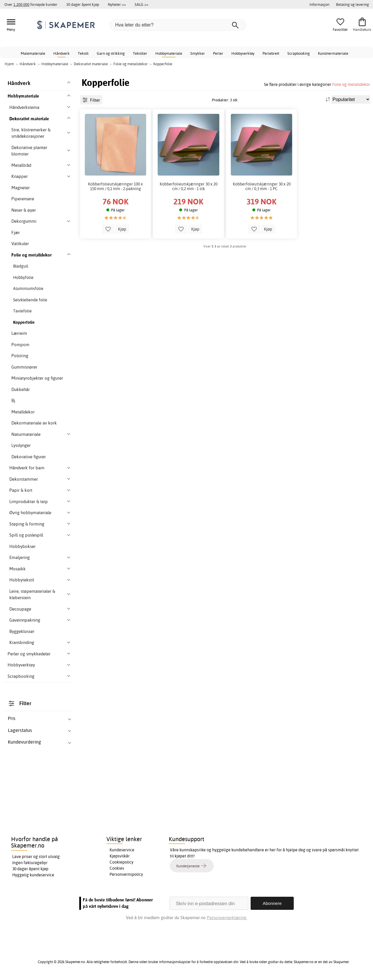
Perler (218, 53)
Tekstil (83, 53)
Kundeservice (122, 850)
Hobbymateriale (169, 53)
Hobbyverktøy (243, 53)
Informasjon (319, 4)
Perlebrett (271, 53)
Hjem (9, 64)
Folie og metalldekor (351, 84)
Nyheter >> (117, 4)
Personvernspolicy (126, 874)
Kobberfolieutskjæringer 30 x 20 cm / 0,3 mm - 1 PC (262, 186)
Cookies (117, 868)
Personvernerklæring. (227, 918)
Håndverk (61, 53)
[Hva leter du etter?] (178, 25)
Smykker (198, 53)
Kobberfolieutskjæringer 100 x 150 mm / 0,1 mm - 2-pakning (115, 186)
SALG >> (141, 4)
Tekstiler (140, 53)
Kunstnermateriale (333, 53)
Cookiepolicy (122, 862)
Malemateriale (33, 53)
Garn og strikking (111, 53)
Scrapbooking (299, 53)
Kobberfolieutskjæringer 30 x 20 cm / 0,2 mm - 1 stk (189, 186)
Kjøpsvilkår (120, 856)
